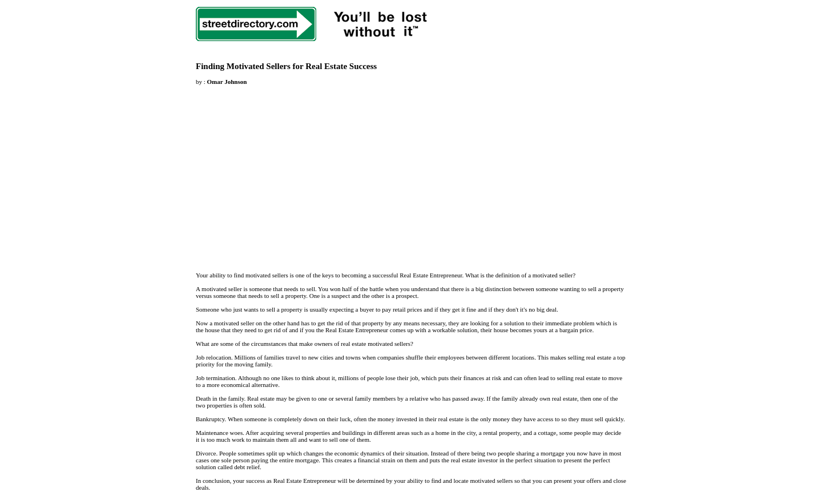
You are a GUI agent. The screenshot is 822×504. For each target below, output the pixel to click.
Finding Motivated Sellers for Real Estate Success (286, 66)
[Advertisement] (292, 172)
